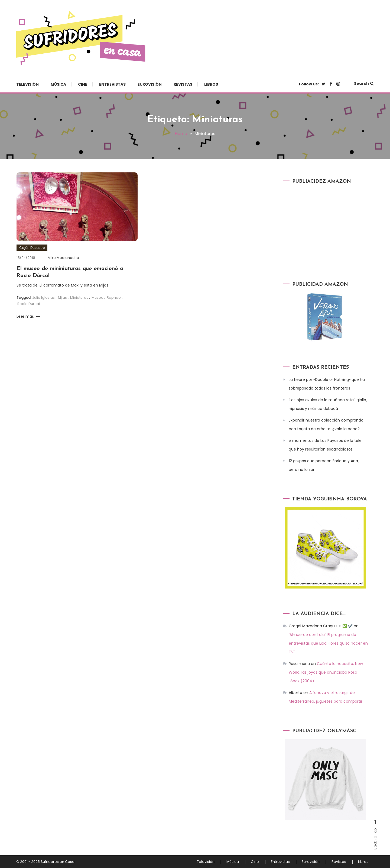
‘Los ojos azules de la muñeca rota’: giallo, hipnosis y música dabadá (328, 404)
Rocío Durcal (29, 304)
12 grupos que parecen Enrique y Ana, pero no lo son (324, 465)
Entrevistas (112, 84)
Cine (83, 84)
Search (364, 83)
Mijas (62, 298)
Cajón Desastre (32, 248)
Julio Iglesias (43, 298)
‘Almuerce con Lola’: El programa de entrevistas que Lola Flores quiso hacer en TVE (328, 643)
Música (58, 84)
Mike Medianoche (63, 258)
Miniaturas (79, 298)
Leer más (28, 316)
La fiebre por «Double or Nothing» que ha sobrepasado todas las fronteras (327, 384)
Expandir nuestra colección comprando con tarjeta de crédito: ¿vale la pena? (326, 425)
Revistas (183, 84)
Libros (211, 84)
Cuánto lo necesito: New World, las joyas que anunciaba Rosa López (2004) (326, 672)
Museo (97, 298)
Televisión (27, 84)
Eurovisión (150, 84)
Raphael (114, 298)
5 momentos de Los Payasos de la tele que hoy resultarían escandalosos (325, 445)
